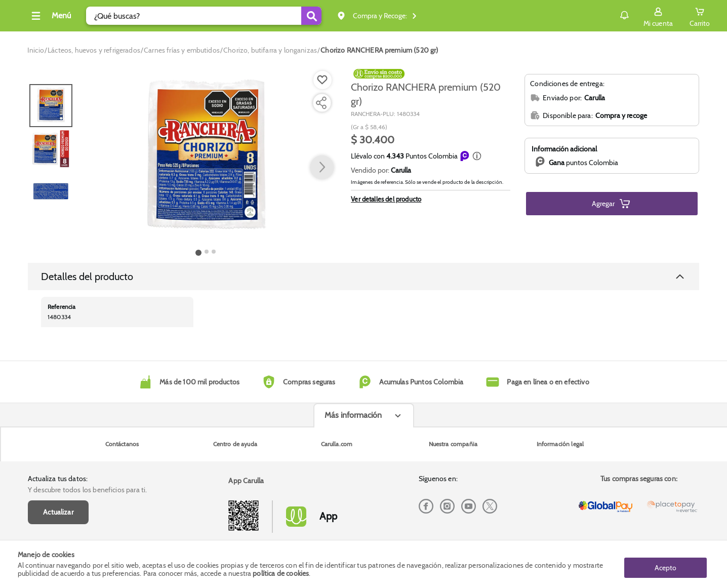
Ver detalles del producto (386, 199)
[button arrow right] (322, 168)
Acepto (665, 564)
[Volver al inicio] (37, 18)
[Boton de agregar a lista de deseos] (322, 80)
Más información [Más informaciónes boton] (353, 496)
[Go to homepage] (36, 50)
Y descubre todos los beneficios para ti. (87, 432)
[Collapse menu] (83, 16)
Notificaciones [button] (592, 15)
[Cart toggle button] (682, 16)
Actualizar (58, 454)
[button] (477, 156)
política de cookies (281, 574)
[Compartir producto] (321, 103)
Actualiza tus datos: (58, 420)
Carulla (401, 170)
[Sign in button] (640, 16)
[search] (237, 16)
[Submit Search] (344, 16)
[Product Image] (206, 158)
